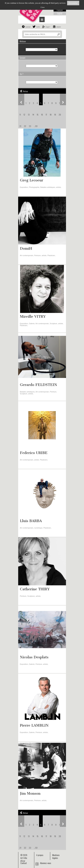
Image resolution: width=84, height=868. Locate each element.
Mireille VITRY (33, 317)
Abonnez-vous (46, 863)
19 (55, 115)
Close (42, 7)
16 (42, 115)
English (60, 13)
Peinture (37, 255)
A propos (40, 855)
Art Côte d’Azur (24, 859)
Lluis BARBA (31, 521)
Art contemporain (27, 255)
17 (46, 115)
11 (20, 115)
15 (38, 115)
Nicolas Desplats (34, 657)
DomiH (26, 248)
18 (51, 115)
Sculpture (53, 323)
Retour (24, 91)
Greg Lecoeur (32, 180)
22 (25, 126)
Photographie (34, 187)
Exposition (24, 187)
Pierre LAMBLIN (34, 725)
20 (60, 115)
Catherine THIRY (35, 589)
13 (29, 115)
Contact (24, 863)
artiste (58, 187)
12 (24, 115)
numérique (38, 528)
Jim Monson (30, 793)
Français (60, 10)
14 (33, 115)
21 (20, 126)
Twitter (38, 27)
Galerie (32, 323)
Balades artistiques (48, 187)
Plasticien (51, 255)
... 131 (36, 126)
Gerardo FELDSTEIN (38, 385)
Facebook (28, 27)
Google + (48, 27)
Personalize (73, 3)
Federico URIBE (34, 453)
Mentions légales (56, 856)
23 (30, 126)
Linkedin (58, 27)
